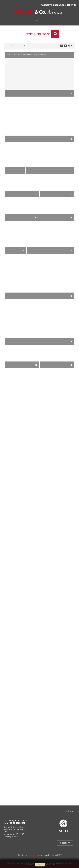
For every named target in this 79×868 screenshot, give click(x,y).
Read (59, 863)
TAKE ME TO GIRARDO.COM (54, 5)
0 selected (13, 46)
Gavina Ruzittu (29, 12)
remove (40, 865)
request (22, 46)
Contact (65, 843)
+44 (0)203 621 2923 (17, 821)
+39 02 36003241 (17, 823)
